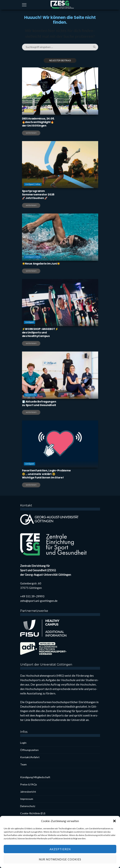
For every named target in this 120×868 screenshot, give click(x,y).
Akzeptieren (60, 860)
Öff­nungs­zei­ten (29, 750)
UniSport (29, 333)
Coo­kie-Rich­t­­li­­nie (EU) (33, 813)
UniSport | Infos (33, 195)
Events (29, 111)
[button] (114, 832)
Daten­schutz (28, 806)
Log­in (23, 743)
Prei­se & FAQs (29, 784)
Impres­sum (27, 799)
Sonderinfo (31, 405)
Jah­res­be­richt (28, 792)
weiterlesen (31, 133)
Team (23, 764)
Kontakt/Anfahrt (30, 757)
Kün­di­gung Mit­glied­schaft (35, 777)
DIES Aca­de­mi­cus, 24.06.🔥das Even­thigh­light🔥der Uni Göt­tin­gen (38, 122)
